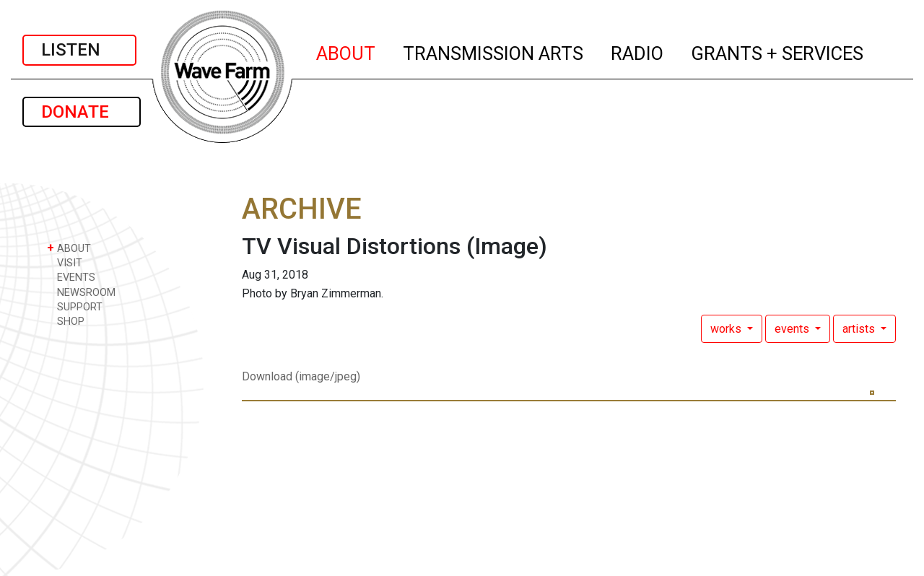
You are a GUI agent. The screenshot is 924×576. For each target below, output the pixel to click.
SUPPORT (75, 306)
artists (860, 329)
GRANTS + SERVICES (778, 51)
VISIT (65, 262)
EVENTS (71, 277)
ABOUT (346, 51)
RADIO (638, 51)
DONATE (82, 112)
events (793, 329)
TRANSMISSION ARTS (494, 51)
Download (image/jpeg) (301, 376)
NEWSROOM (81, 292)
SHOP (66, 321)
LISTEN (79, 50)
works (727, 329)
